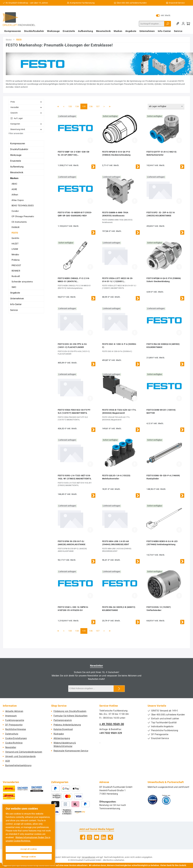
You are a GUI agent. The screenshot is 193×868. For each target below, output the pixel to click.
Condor (15, 211)
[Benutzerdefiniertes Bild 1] (153, 800)
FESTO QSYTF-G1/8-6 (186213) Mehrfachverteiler (161, 153)
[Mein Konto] (183, 24)
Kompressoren (18, 144)
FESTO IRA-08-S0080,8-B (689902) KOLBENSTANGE (163, 346)
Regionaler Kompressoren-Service (71, 751)
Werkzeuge (16, 155)
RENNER (16, 271)
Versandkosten (89, 857)
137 (98, 106)
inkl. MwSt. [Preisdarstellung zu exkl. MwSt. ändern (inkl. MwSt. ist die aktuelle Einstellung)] (163, 15)
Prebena (16, 260)
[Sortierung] (166, 107)
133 (71, 106)
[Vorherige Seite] (64, 106)
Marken (14, 178)
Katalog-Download (63, 729)
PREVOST (16, 265)
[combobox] (152, 24)
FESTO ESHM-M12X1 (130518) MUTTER (161, 411)
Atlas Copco (18, 200)
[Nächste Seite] (104, 106)
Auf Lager (18, 118)
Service (14, 310)
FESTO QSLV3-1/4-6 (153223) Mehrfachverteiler (116, 477)
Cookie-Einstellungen (16, 738)
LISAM (15, 249)
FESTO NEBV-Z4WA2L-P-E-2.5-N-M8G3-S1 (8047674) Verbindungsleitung (74, 280)
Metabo (15, 255)
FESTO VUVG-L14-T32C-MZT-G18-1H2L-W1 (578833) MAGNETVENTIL (75, 477)
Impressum (11, 716)
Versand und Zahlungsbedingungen (24, 752)
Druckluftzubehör (19, 149)
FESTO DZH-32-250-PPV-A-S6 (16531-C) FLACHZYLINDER (72, 346)
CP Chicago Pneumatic (23, 216)
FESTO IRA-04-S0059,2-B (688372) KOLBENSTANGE (119, 609)
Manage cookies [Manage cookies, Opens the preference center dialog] (29, 857)
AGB (7, 761)
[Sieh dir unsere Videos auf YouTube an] (97, 837)
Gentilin (15, 238)
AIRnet (15, 195)
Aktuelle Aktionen (14, 711)
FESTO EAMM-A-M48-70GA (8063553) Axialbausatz (115, 214)
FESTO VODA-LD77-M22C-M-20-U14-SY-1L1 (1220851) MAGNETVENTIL (118, 280)
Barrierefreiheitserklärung (18, 765)
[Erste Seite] (58, 106)
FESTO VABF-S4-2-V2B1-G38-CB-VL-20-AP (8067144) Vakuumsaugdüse (74, 154)
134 (77, 106)
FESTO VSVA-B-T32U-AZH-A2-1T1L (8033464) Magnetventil (119, 411)
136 (91, 106)
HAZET (15, 244)
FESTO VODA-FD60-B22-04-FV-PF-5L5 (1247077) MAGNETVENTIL (74, 411)
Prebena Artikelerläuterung (67, 725)
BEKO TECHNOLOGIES (23, 206)
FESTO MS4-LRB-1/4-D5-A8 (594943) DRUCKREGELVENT (116, 543)
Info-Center (16, 304)
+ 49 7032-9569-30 (112, 724)
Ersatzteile (16, 161)
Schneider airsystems (22, 282)
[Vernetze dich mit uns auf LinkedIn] (103, 837)
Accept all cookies (29, 849)
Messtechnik (17, 172)
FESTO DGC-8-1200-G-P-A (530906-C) (119, 346)
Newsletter (11, 747)
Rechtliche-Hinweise (16, 729)
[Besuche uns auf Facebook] (83, 837)
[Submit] (119, 689)
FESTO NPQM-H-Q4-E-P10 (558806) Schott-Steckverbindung (164, 280)
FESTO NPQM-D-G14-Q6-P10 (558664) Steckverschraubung (116, 153)
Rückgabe (59, 734)
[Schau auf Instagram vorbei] (90, 837)
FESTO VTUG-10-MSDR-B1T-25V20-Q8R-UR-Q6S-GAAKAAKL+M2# (75, 214)
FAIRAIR (15, 227)
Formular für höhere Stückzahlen (71, 716)
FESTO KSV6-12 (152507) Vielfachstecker (159, 609)
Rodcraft (16, 276)
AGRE (14, 189)
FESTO (15, 233)
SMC (14, 287)
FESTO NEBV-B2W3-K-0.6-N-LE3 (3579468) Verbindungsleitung (162, 543)
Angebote (15, 293)
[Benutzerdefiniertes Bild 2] (166, 800)
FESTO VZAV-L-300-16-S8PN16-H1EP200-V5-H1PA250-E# (73, 609)
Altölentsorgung (62, 738)
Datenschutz (12, 734)
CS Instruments (19, 222)
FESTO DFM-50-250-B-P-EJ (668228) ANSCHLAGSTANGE (72, 543)
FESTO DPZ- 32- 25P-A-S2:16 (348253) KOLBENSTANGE (161, 214)
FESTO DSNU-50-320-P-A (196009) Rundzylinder (163, 477)
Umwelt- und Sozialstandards (20, 756)
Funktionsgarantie (15, 720)
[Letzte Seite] (110, 106)
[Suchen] (168, 24)
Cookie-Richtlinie (14, 743)
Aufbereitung (17, 167)
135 (84, 106)
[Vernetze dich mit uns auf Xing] (110, 837)
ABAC (14, 184)
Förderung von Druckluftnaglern (70, 711)
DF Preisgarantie (14, 725)
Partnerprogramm (63, 720)
